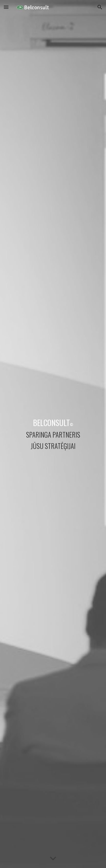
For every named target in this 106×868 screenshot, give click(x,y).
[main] (53, 434)
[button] (6, 7)
